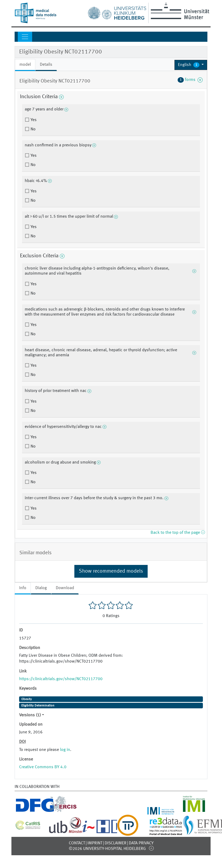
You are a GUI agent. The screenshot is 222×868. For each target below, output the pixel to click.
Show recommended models (111, 571)
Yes (33, 120)
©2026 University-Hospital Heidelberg (107, 849)
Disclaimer (116, 843)
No (33, 129)
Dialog (41, 588)
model (25, 65)
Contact (77, 843)
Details (46, 65)
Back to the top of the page (178, 533)
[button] (191, 65)
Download (65, 588)
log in (65, 750)
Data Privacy (141, 843)
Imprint (95, 843)
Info (23, 588)
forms (190, 80)
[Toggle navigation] (25, 37)
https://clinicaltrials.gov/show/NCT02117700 (61, 679)
